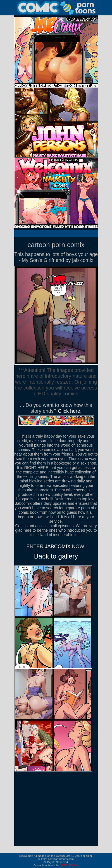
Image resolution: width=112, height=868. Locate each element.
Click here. (70, 411)
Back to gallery (56, 556)
